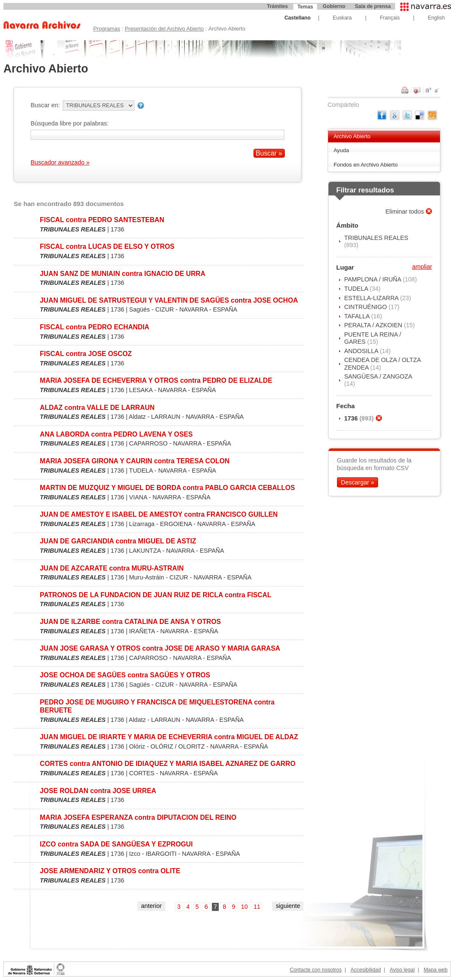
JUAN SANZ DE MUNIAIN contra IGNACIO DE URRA (122, 274)
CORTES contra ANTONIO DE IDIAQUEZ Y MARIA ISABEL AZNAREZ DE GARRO (168, 764)
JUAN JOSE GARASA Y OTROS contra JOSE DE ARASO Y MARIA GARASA (160, 648)
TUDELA (357, 289)
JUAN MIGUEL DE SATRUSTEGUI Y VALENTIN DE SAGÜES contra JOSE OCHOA (169, 300)
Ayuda (341, 150)
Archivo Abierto (352, 136)
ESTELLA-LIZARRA (372, 298)
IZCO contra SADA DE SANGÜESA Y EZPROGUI (116, 844)
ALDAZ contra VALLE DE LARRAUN (97, 408)
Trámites (277, 6)
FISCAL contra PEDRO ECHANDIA (95, 327)
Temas (305, 7)
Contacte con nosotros (316, 970)
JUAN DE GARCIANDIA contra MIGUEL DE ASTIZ (118, 541)
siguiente (288, 906)
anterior (152, 906)
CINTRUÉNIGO (366, 307)
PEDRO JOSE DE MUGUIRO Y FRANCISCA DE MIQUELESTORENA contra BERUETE (157, 706)
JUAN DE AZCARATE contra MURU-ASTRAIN (112, 568)
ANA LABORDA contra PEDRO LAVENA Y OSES (116, 434)
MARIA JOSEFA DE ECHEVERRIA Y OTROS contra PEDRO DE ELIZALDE (156, 380)
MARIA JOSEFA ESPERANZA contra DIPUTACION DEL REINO (138, 817)
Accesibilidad (366, 970)
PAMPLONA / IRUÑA (373, 279)
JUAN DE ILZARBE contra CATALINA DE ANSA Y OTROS (130, 622)
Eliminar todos (405, 212)
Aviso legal (402, 970)
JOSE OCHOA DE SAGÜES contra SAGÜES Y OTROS (125, 675)
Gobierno (334, 6)
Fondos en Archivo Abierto (366, 165)
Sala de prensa (373, 6)
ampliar (422, 267)
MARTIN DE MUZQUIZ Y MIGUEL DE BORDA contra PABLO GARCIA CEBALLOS (167, 488)
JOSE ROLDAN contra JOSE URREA (98, 791)
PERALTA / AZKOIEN (374, 325)
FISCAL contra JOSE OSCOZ (86, 354)
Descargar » (357, 482)
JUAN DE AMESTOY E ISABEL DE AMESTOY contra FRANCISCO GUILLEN (159, 514)
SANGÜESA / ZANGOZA (378, 376)
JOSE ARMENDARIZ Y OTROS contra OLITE (110, 871)
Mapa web (435, 970)
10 (245, 907)
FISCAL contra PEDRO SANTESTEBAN (102, 220)
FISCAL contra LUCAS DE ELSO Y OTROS (107, 246)
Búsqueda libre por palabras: (70, 123)
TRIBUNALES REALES (376, 238)
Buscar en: (45, 105)
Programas (107, 29)
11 (257, 907)
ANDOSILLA (362, 351)
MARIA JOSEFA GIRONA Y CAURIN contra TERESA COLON (135, 461)
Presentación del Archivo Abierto (164, 29)
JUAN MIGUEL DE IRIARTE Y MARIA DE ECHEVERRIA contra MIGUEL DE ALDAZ (169, 737)
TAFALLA (358, 316)
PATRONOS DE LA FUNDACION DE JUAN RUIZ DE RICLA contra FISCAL (156, 595)
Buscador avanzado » (60, 162)
